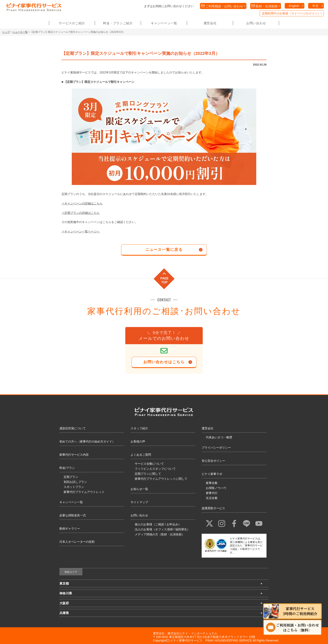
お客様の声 (138, 441)
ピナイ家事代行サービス (186, 640)
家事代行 (212, 493)
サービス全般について (149, 464)
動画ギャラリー (70, 529)
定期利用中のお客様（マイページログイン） (291, 13)
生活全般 (212, 498)
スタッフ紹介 (139, 428)
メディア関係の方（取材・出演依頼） (160, 534)
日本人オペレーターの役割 (77, 542)
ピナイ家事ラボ (212, 474)
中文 (315, 6)
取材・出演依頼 (267, 6)
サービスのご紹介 (72, 23)
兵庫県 (64, 613)
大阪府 (64, 603)
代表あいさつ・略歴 (219, 437)
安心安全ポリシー (213, 461)
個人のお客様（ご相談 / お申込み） (158, 524)
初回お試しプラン (75, 482)
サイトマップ (139, 502)
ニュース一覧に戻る (164, 250)
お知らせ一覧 (139, 489)
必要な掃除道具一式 (73, 515)
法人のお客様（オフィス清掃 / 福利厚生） (162, 529)
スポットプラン (74, 487)
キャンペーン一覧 (164, 23)
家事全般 (212, 483)
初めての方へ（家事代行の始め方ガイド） (87, 441)
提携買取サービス (213, 508)
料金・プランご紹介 (118, 23)
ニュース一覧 (20, 32)
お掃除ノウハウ (216, 488)
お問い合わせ (256, 23)
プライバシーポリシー (216, 448)
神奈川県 (66, 593)
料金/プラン (67, 468)
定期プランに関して (148, 474)
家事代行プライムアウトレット (84, 492)
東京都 (64, 583)
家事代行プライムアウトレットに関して (161, 479)
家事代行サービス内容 (74, 455)
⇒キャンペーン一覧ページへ (81, 231)
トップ (6, 32)
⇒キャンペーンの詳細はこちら (82, 203)
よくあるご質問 (141, 455)
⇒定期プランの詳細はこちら (81, 213)
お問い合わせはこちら (164, 362)
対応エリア (71, 572)
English (294, 6)
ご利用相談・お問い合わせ (224, 6)
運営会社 (210, 23)
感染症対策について (73, 428)
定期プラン (71, 477)
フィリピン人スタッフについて (155, 469)
